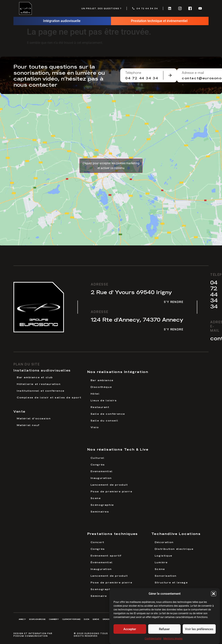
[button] (214, 594)
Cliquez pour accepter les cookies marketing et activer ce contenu (111, 166)
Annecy (22, 619)
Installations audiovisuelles (42, 370)
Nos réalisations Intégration (118, 371)
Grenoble (107, 619)
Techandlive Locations (176, 533)
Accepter (130, 629)
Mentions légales (173, 639)
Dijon (87, 619)
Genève (96, 619)
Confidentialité (153, 639)
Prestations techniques (113, 533)
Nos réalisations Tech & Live (118, 449)
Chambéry (54, 619)
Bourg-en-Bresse (37, 619)
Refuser (164, 629)
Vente (19, 411)
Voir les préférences (199, 629)
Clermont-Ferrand (71, 619)
